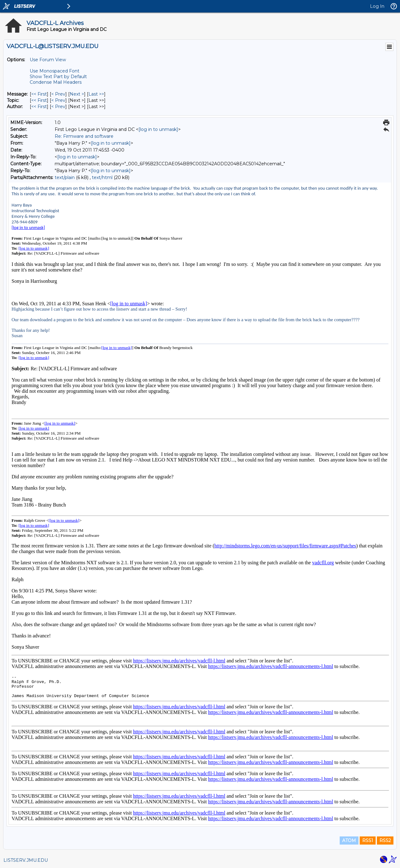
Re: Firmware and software (84, 136)
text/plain (65, 177)
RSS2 (385, 841)
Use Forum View (48, 60)
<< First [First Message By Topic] (39, 100)
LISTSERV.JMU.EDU (26, 860)
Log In (377, 6)
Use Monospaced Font (55, 71)
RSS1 (368, 841)
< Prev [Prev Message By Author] (58, 107)
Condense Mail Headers (56, 82)
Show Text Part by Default (58, 77)
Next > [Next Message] (77, 94)
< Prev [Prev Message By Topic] (58, 100)
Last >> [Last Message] (96, 94)
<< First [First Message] (39, 94)
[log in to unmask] (158, 129)
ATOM (349, 841)
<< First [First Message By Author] (39, 107)
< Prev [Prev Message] (58, 94)
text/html (102, 177)
